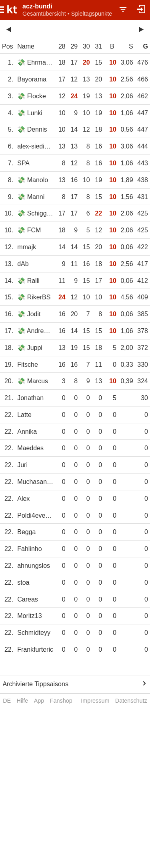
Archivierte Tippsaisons (35, 684)
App (39, 701)
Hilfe (23, 701)
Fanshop (61, 701)
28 (62, 46)
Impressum (95, 701)
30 (86, 46)
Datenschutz (131, 701)
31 (98, 46)
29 (74, 46)
